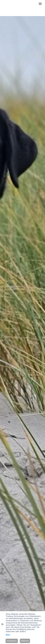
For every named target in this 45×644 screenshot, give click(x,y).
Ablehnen (25, 641)
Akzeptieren (12, 641)
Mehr (8, 635)
